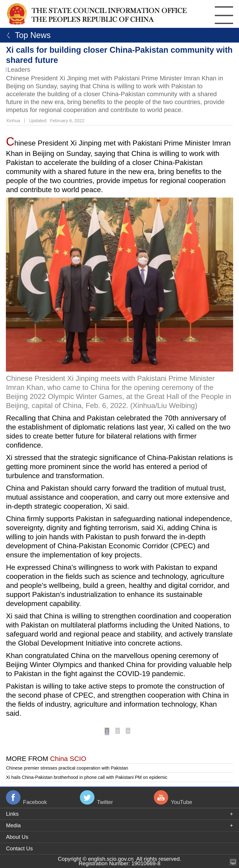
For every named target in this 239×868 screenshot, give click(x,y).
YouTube (182, 802)
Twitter (105, 802)
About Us (17, 837)
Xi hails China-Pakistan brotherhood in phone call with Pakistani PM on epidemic (87, 777)
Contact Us (19, 848)
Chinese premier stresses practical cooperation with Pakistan (67, 768)
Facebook (35, 802)
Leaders (19, 70)
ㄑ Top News (26, 35)
